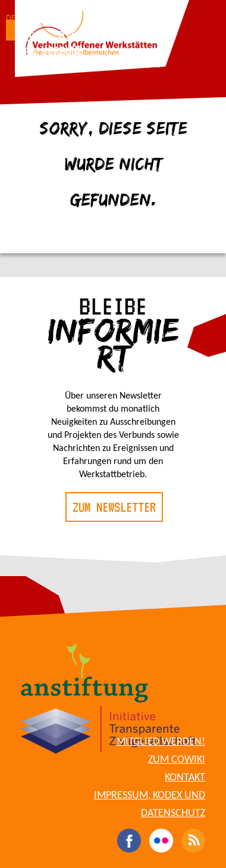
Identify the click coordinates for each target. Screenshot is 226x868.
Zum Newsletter (114, 507)
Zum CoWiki (177, 760)
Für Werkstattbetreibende (90, 65)
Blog (29, 36)
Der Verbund (51, 51)
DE (11, 18)
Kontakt (185, 778)
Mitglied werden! (161, 742)
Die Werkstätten (104, 33)
